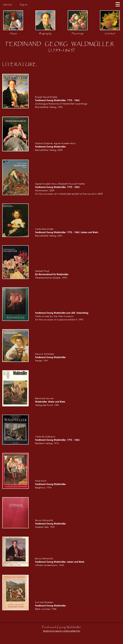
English (23, 5)
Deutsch (8, 5)
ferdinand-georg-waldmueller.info (62, 631)
